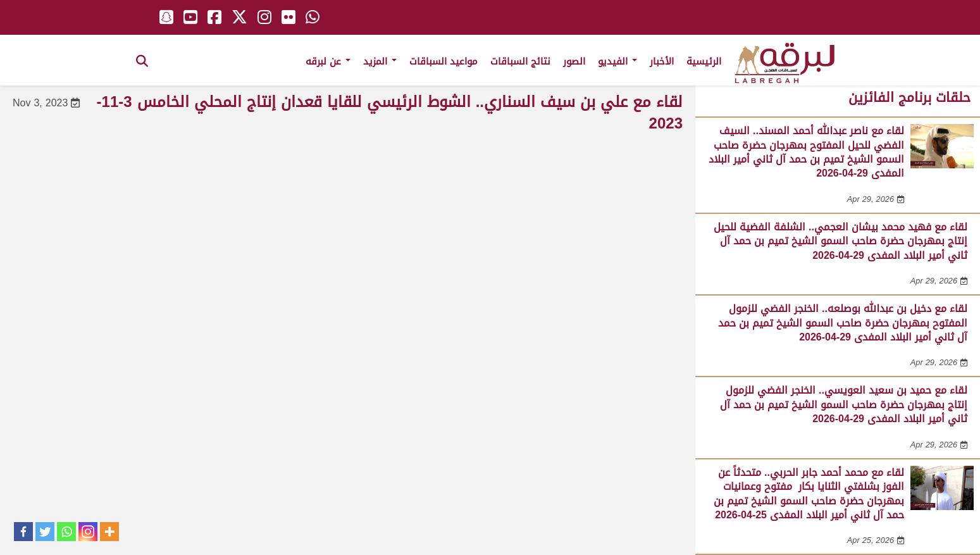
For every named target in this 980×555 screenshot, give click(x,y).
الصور (574, 61)
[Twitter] (45, 532)
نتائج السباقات (520, 61)
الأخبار (662, 61)
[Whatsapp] (66, 532)
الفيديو (617, 61)
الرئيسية (704, 61)
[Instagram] (88, 532)
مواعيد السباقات (443, 61)
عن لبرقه (328, 61)
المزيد (380, 61)
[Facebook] (23, 532)
